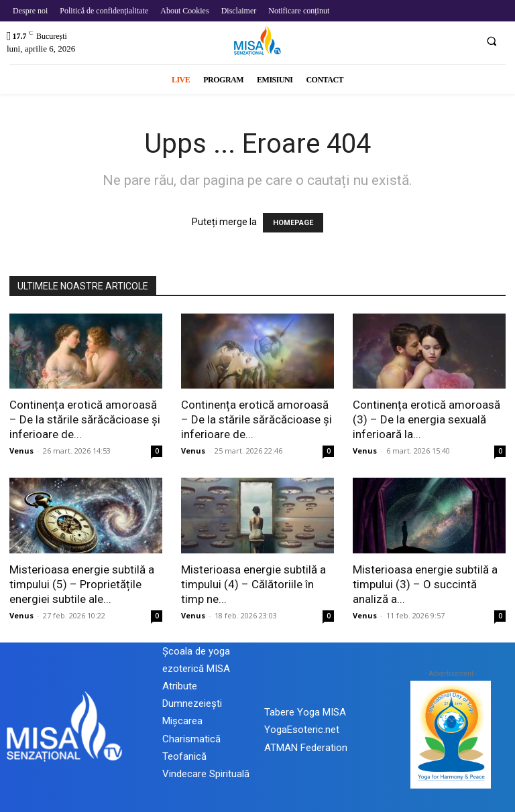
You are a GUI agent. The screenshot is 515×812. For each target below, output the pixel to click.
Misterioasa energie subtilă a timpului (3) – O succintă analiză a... (425, 584)
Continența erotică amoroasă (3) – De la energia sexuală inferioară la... (426, 419)
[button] (492, 41)
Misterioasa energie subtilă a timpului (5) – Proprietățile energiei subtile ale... (82, 584)
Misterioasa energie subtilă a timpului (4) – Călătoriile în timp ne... (253, 584)
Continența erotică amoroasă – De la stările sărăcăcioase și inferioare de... (85, 419)
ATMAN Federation (306, 748)
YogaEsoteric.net (302, 730)
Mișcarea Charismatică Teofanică (191, 738)
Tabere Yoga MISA (305, 712)
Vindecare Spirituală (206, 774)
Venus (21, 451)
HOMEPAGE (293, 223)
